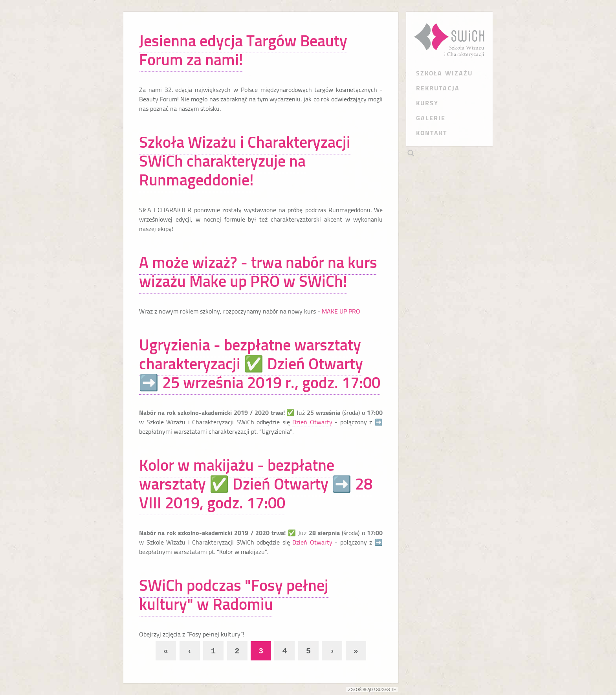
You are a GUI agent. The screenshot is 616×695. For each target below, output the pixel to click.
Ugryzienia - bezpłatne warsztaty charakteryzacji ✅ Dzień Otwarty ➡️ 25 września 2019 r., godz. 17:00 (260, 364)
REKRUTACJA (438, 88)
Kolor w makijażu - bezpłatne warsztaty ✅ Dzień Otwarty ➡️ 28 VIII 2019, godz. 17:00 (256, 484)
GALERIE (431, 118)
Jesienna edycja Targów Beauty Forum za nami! (243, 50)
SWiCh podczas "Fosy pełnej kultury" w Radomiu (234, 595)
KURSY (427, 103)
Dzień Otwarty (312, 422)
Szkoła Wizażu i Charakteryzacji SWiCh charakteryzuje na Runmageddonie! (245, 161)
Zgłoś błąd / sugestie (372, 690)
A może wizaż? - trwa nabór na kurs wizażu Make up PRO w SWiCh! (258, 272)
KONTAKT (432, 133)
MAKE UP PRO (341, 311)
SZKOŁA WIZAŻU (444, 73)
